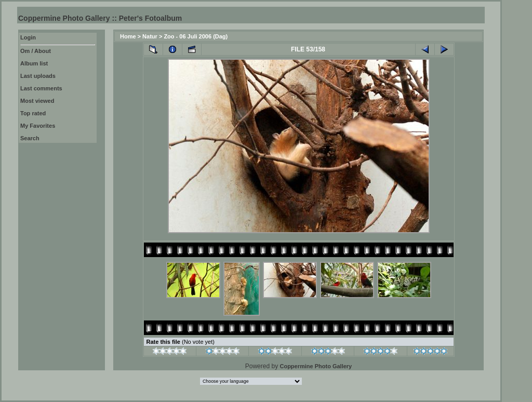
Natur (150, 36)
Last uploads (38, 76)
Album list (34, 63)
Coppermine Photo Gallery (316, 366)
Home (128, 36)
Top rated (33, 113)
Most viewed (37, 101)
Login (28, 37)
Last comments (41, 88)
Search (30, 138)
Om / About (36, 51)
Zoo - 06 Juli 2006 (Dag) (196, 36)
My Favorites (38, 126)
